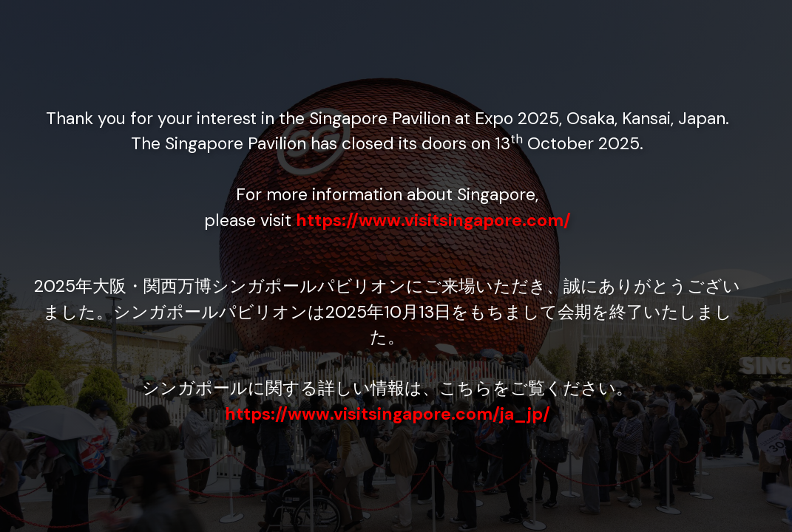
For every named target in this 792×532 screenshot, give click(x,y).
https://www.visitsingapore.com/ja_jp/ (387, 414)
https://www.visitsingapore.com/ (433, 220)
